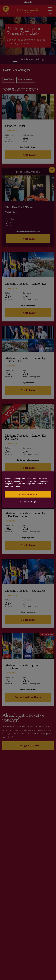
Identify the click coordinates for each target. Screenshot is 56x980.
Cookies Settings (28, 502)
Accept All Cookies (28, 494)
